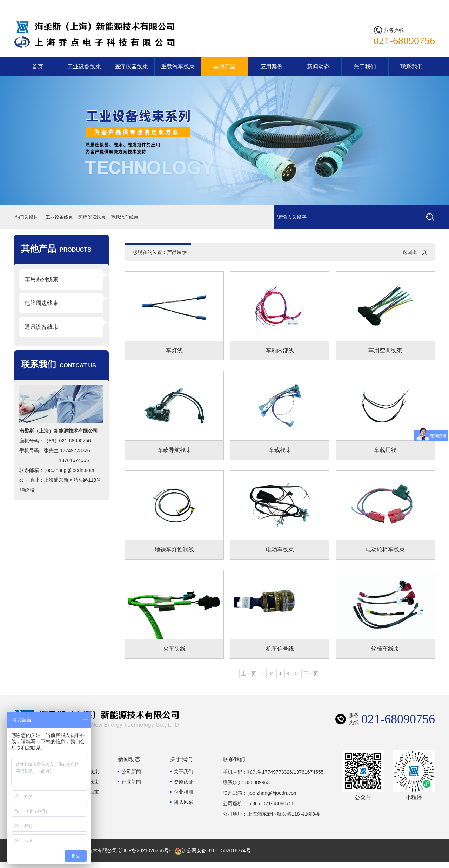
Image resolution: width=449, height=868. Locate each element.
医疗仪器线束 (131, 66)
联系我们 (422, 5)
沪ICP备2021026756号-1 (146, 856)
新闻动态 (318, 66)
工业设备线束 (84, 66)
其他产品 (224, 66)
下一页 (311, 679)
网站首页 (394, 5)
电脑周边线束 (41, 303)
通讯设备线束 (41, 327)
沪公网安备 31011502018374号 (213, 856)
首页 (38, 66)
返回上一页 (415, 252)
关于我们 (365, 66)
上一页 (249, 679)
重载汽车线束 (178, 66)
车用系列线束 (41, 279)
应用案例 (272, 66)
